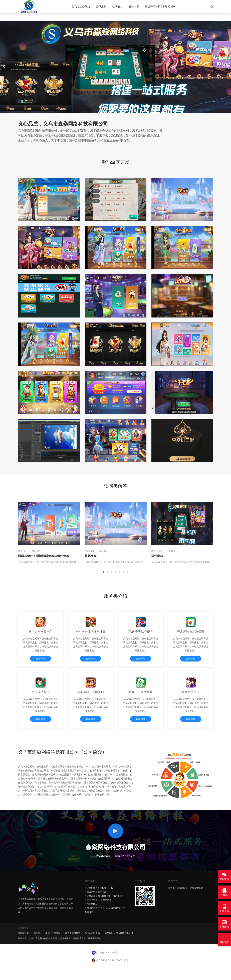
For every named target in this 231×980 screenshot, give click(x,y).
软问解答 (117, 7)
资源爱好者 (23, 947)
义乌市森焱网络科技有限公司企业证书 (105, 910)
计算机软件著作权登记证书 (100, 902)
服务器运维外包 (73, 947)
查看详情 (41, 662)
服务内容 (134, 7)
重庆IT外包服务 (53, 947)
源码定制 (101, 7)
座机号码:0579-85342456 (160, 7)
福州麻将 (157, 556)
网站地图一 (108, 914)
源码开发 (103, 551)
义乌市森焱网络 (81, 7)
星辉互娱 (91, 556)
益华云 (37, 947)
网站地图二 (92, 918)
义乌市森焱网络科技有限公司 (119, 947)
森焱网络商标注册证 (96, 906)
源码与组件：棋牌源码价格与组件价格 (44, 556)
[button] (112, 110)
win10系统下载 (93, 947)
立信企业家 (92, 914)
